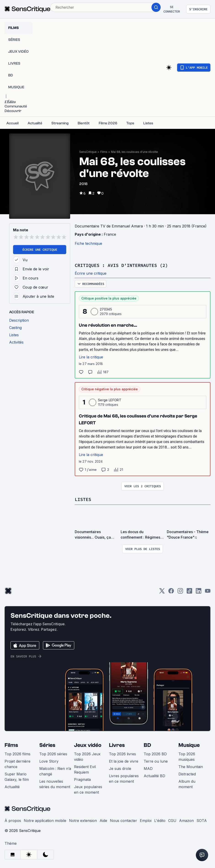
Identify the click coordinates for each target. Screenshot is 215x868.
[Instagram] (180, 592)
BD (147, 745)
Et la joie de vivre (124, 761)
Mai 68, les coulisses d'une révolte (134, 152)
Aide (103, 820)
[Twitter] (162, 592)
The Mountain (191, 766)
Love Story (49, 761)
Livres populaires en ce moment (124, 778)
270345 (106, 309)
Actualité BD (154, 775)
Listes (83, 499)
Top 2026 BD (155, 753)
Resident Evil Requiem (85, 769)
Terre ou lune (156, 761)
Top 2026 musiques (187, 756)
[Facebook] (171, 592)
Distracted (187, 774)
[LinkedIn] (199, 592)
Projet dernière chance (17, 764)
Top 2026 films (17, 753)
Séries (47, 745)
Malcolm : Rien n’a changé (55, 771)
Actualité (12, 786)
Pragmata (82, 779)
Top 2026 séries (53, 753)
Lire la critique (91, 357)
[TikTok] (189, 592)
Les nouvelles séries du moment (55, 784)
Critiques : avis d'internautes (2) (121, 265)
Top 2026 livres (122, 753)
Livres (117, 745)
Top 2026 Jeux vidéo (87, 756)
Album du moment (187, 784)
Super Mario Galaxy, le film (17, 776)
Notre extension (83, 820)
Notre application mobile (45, 820)
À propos (13, 820)
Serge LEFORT (110, 400)
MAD (148, 768)
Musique (189, 745)
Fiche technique (88, 243)
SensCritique (88, 152)
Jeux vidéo (88, 745)
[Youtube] (208, 592)
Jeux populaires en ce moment (88, 789)
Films (104, 152)
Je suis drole (120, 768)
